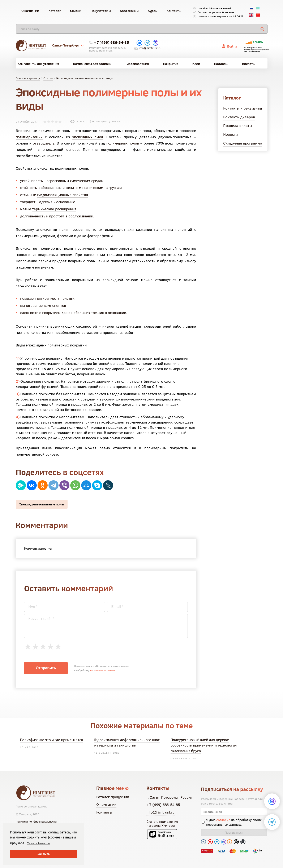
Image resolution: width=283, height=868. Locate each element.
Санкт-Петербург (68, 45)
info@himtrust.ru (150, 48)
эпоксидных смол (88, 137)
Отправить (46, 668)
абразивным (51, 188)
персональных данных (103, 670)
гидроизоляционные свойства (63, 195)
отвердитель (44, 143)
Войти (232, 46)
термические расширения (54, 209)
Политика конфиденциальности (36, 821)
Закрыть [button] (44, 854)
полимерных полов (123, 143)
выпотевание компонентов (43, 305)
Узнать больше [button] (38, 843)
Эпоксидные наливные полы (42, 504)
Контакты (104, 812)
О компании (106, 804)
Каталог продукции (113, 797)
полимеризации (29, 137)
